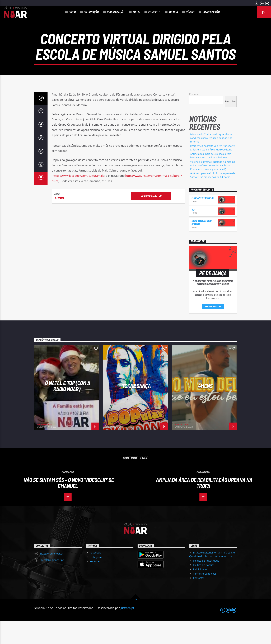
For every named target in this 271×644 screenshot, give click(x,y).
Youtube (95, 584)
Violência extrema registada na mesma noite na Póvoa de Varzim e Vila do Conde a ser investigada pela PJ (213, 188)
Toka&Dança (136, 409)
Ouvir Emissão (211, 12)
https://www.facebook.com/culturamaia (78, 199)
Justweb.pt (127, 631)
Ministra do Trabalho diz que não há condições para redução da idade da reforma (211, 161)
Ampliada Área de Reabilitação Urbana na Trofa (204, 506)
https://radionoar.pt (52, 577)
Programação (116, 12)
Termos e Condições (205, 597)
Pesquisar (194, 117)
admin (59, 221)
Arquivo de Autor (151, 219)
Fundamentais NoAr (203, 221)
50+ (193, 232)
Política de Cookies (204, 588)
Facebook (95, 576)
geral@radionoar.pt (52, 583)
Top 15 (136, 12)
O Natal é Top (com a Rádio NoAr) (67, 409)
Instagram (96, 580)
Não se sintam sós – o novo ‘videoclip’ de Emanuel (69, 506)
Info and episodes (213, 329)
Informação (91, 12)
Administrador (44, 447)
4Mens (205, 409)
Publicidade (200, 592)
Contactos (199, 601)
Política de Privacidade (206, 583)
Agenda (173, 12)
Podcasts (154, 12)
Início (72, 12)
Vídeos (190, 12)
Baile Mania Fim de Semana (202, 245)
